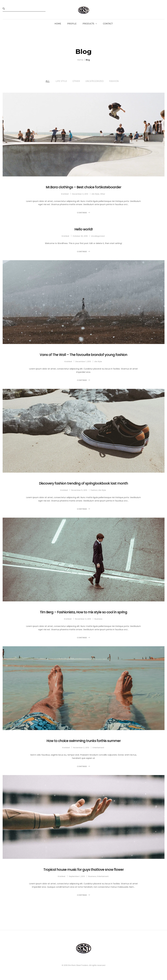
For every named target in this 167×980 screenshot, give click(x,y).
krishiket (65, 194)
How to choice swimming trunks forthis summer (84, 741)
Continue (82, 213)
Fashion (114, 81)
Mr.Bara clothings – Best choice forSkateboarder (83, 187)
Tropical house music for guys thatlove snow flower (84, 870)
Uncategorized (94, 81)
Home (58, 24)
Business (98, 619)
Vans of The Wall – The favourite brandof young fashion (83, 355)
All (48, 81)
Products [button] (88, 24)
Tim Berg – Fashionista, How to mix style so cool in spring (83, 612)
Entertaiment (98, 748)
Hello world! (84, 229)
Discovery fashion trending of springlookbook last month (83, 483)
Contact (108, 24)
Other (76, 81)
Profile (72, 24)
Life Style (61, 81)
